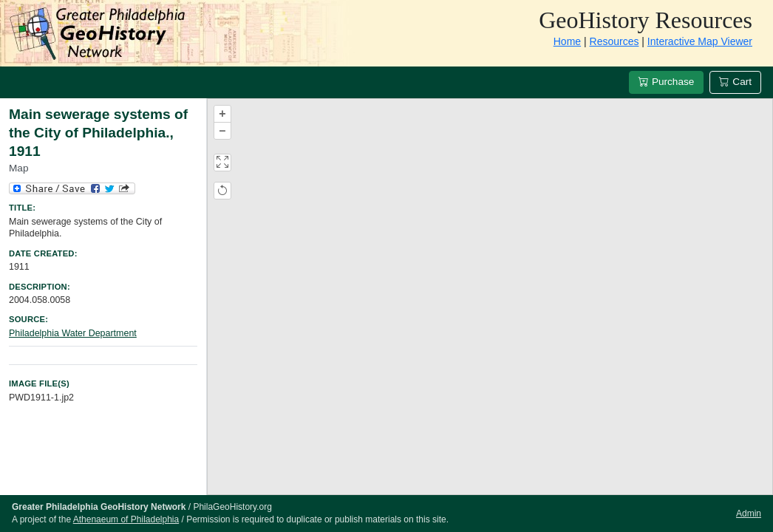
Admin (749, 514)
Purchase (666, 82)
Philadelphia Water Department (73, 333)
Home (567, 41)
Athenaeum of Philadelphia (126, 519)
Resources (614, 41)
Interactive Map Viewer (700, 41)
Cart (735, 82)
